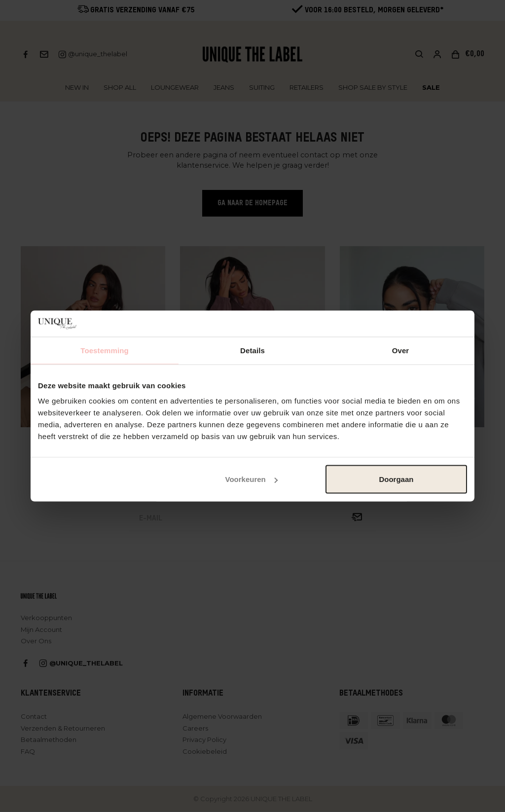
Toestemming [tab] (105, 350)
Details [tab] (252, 350)
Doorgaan (396, 479)
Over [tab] (401, 350)
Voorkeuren (251, 479)
